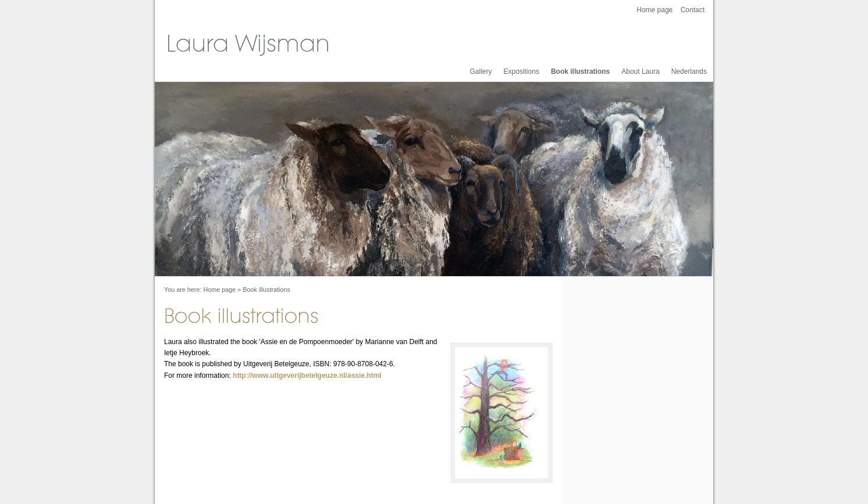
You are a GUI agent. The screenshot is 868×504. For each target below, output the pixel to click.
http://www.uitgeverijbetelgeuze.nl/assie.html (307, 376)
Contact (693, 10)
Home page (654, 10)
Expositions (522, 72)
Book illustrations (580, 72)
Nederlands (689, 72)
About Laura (640, 72)
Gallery (481, 72)
